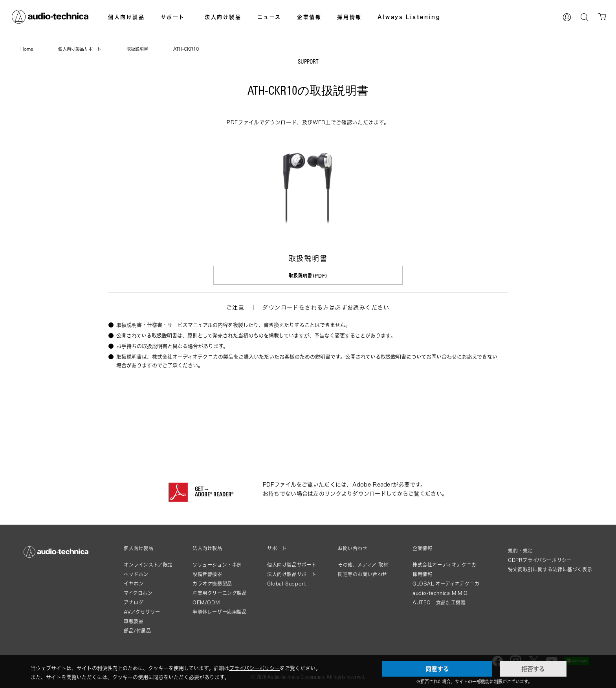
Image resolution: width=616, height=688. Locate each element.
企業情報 (309, 17)
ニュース (269, 17)
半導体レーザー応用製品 (220, 612)
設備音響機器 (207, 574)
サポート (173, 17)
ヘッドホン (136, 574)
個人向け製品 (126, 17)
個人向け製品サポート (292, 564)
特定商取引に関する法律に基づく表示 (550, 569)
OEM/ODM (206, 602)
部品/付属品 (137, 630)
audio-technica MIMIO (440, 593)
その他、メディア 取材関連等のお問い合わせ (363, 569)
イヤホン (134, 583)
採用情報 (349, 17)
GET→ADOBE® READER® (214, 492)
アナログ (134, 602)
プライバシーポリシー (254, 668)
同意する (437, 669)
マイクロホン (138, 593)
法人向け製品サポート (292, 574)
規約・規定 (520, 550)
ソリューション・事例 (217, 564)
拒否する (533, 669)
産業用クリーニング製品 (220, 593)
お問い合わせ (353, 548)
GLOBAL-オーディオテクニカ (446, 583)
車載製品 (134, 621)
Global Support (287, 583)
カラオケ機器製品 (212, 583)
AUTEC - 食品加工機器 (439, 602)
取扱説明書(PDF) (308, 275)
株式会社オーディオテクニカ (445, 564)
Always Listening (409, 17)
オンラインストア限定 (148, 564)
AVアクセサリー (142, 612)
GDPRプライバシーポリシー (540, 560)
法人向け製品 (223, 17)
